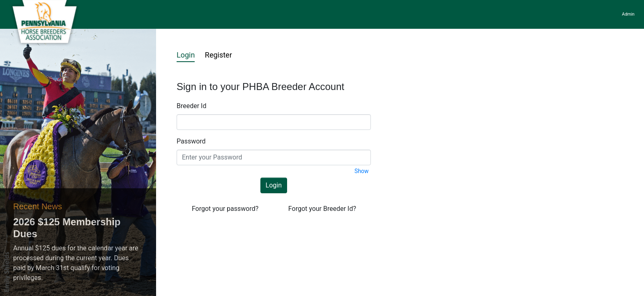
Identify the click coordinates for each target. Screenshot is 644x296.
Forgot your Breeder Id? (322, 209)
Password (191, 141)
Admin (628, 14)
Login (186, 55)
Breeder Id (191, 106)
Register (218, 55)
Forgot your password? (225, 209)
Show (362, 171)
